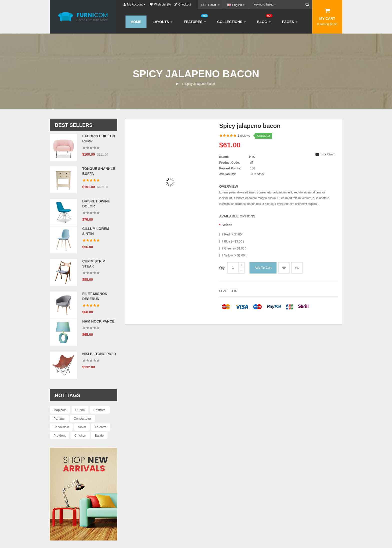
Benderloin (61, 427)
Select (227, 225)
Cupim (80, 410)
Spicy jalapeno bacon (200, 84)
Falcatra (101, 427)
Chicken (80, 436)
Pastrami (100, 410)
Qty (222, 268)
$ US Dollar (210, 5)
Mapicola (60, 410)
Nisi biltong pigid (99, 354)
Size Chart (327, 154)
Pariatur (59, 419)
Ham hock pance (98, 321)
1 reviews (244, 136)
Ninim (82, 427)
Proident (59, 436)
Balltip (99, 436)
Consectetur (82, 419)
